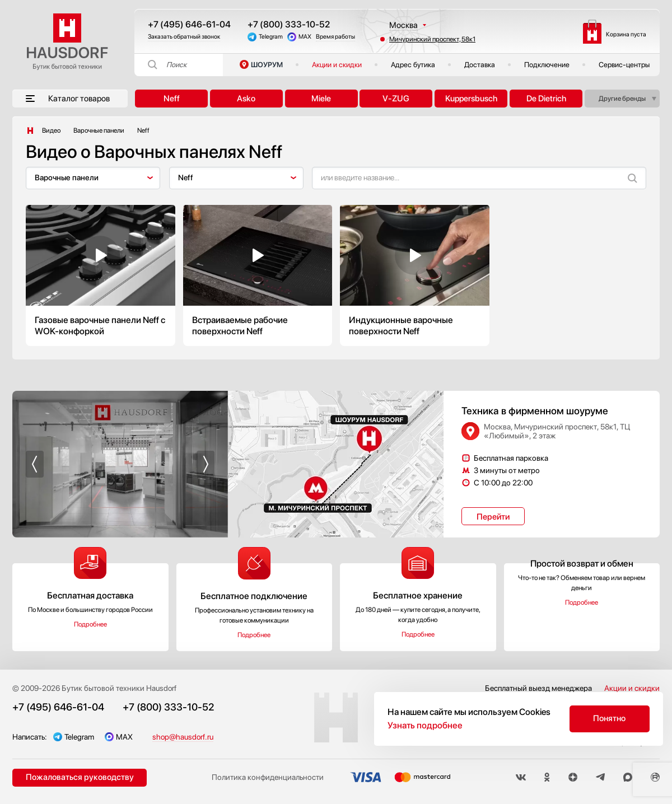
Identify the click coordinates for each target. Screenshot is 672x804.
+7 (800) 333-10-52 (289, 24)
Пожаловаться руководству (80, 777)
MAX (305, 37)
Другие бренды (622, 99)
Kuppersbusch (471, 99)
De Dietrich (546, 99)
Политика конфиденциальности (268, 778)
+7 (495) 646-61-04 (189, 24)
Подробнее (90, 624)
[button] (35, 464)
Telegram (271, 37)
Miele (321, 99)
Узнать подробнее (425, 725)
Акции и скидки (337, 65)
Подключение (547, 65)
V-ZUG (396, 99)
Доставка (480, 65)
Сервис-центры (624, 65)
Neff (172, 99)
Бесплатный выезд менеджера (538, 688)
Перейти (493, 517)
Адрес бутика (413, 65)
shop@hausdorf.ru (183, 737)
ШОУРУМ (267, 65)
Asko (246, 99)
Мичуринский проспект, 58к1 (432, 39)
